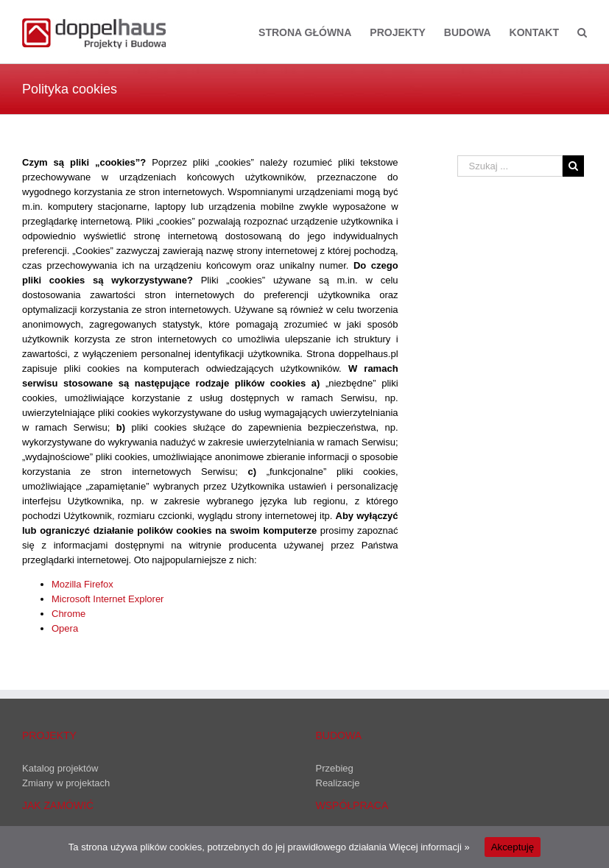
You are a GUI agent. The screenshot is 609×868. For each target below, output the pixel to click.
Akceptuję (513, 847)
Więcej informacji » (430, 847)
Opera (65, 628)
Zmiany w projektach (66, 783)
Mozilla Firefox (82, 584)
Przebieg (335, 768)
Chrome (68, 614)
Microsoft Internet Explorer (108, 599)
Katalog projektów (60, 768)
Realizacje (338, 783)
